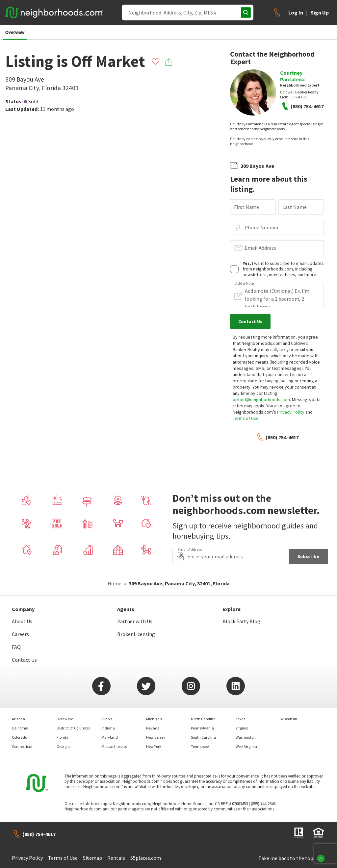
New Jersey (156, 737)
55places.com (146, 858)
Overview (15, 32)
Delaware (65, 719)
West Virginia (246, 746)
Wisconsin (289, 719)
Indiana (108, 728)
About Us (22, 621)
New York (154, 746)
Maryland (110, 737)
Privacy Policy (291, 412)
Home (115, 583)
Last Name (295, 207)
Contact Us (24, 660)
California (20, 728)
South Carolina (203, 737)
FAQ (16, 647)
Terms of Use (246, 418)
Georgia (63, 746)
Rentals (116, 858)
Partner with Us (135, 621)
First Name (246, 207)
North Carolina (203, 719)
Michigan (154, 719)
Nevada (153, 728)
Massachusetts (114, 746)
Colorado (19, 737)
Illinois (107, 719)
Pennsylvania (202, 728)
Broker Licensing (136, 634)
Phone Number (262, 227)
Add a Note (245, 283)
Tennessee (200, 746)
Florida (63, 737)
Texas (240, 719)
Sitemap (92, 858)
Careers (20, 634)
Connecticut (22, 746)
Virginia (242, 728)
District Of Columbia (74, 728)
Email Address (260, 248)
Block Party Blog (241, 621)
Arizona (18, 719)
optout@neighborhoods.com (261, 399)
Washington (246, 737)
